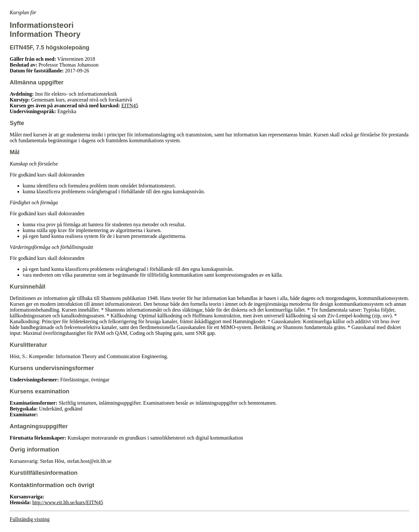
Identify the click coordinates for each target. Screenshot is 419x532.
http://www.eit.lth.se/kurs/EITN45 (68, 502)
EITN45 (130, 106)
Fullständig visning (30, 519)
